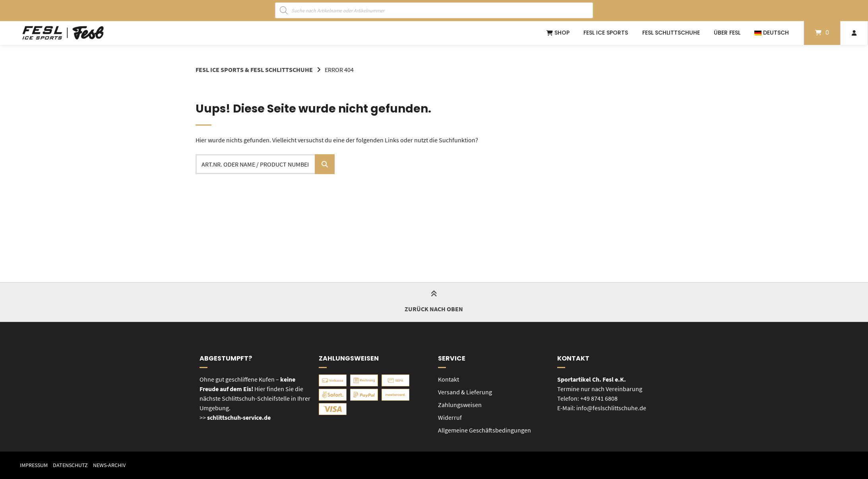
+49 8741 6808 (599, 398)
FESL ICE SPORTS (606, 33)
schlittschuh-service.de (239, 417)
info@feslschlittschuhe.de (611, 408)
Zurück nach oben (434, 302)
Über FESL (727, 33)
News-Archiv (109, 465)
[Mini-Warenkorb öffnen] (822, 33)
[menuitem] (772, 33)
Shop (558, 33)
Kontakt (449, 379)
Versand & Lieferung (465, 392)
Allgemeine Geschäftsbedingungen (484, 430)
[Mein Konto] (854, 33)
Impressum (34, 465)
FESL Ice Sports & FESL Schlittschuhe (254, 70)
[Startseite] (63, 33)
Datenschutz (70, 465)
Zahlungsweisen (460, 405)
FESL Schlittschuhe (671, 33)
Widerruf (450, 417)
